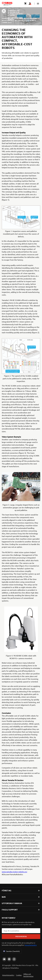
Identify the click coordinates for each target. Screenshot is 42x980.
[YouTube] (4, 959)
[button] (38, 4)
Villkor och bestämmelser (28, 975)
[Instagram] (14, 959)
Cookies (19, 975)
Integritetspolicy (31, 945)
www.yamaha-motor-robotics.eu (14, 872)
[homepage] (7, 4)
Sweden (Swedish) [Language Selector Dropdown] (11, 951)
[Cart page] (25, 4)
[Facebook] (9, 959)
